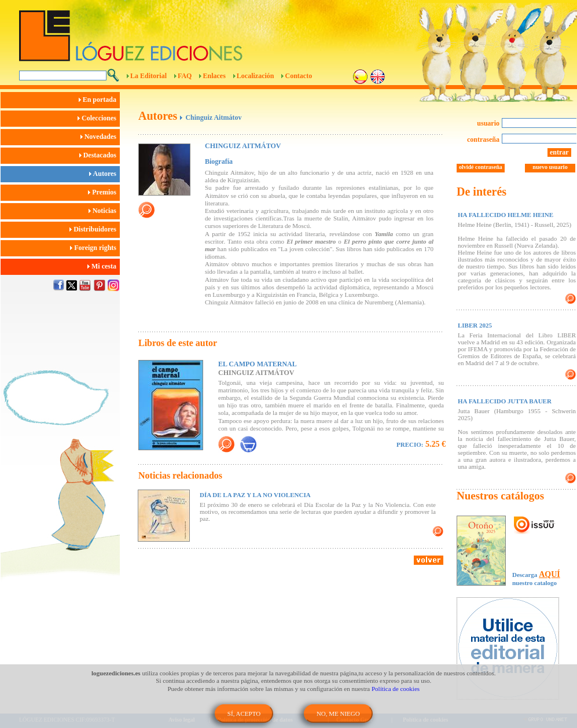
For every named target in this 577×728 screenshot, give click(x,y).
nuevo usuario (550, 167)
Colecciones (99, 118)
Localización (256, 76)
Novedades (100, 137)
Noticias (104, 211)
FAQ (185, 76)
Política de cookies (396, 689)
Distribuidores (95, 229)
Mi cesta (104, 266)
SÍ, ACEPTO (244, 714)
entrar (559, 152)
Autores (104, 174)
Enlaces (214, 76)
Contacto (298, 76)
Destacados (100, 155)
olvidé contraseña (481, 167)
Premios (104, 192)
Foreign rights (95, 248)
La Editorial (148, 76)
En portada (99, 100)
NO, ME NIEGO (338, 714)
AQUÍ (550, 574)
